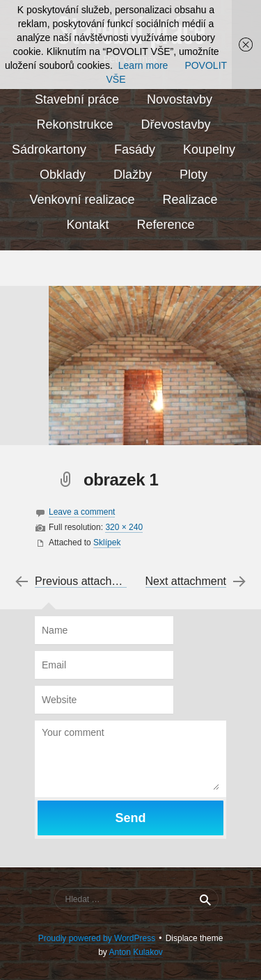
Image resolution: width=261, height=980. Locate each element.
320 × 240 (124, 527)
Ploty (193, 175)
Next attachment (186, 581)
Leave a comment (82, 512)
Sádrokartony (49, 150)
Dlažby (133, 175)
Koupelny (209, 150)
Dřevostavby (176, 124)
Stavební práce (77, 99)
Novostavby (180, 99)
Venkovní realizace (82, 200)
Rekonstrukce (74, 124)
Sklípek (107, 543)
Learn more (143, 65)
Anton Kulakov (135, 952)
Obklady (63, 175)
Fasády (135, 150)
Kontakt (87, 225)
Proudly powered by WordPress (97, 938)
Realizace (190, 200)
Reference (165, 225)
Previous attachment (86, 581)
